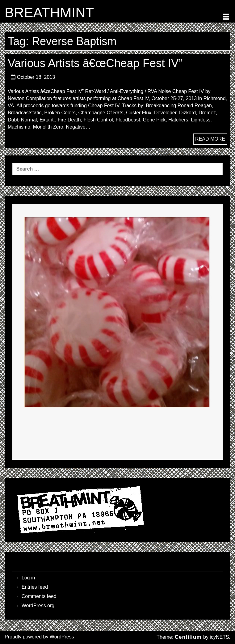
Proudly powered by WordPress (39, 637)
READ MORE (210, 139)
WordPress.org (38, 606)
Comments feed (39, 596)
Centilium (188, 637)
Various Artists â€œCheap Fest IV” (95, 63)
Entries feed (35, 587)
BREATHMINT (49, 13)
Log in (28, 578)
